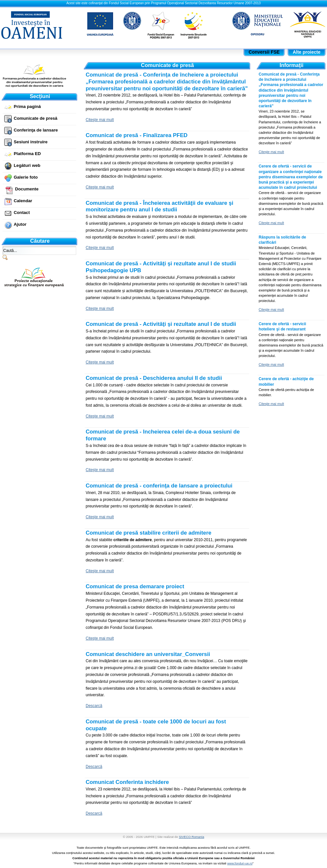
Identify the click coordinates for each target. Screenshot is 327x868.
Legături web (27, 165)
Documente (27, 189)
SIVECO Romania (191, 837)
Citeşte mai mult (100, 120)
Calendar (23, 201)
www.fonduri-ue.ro (240, 863)
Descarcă (94, 706)
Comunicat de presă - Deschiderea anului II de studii (154, 378)
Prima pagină (27, 106)
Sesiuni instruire (31, 142)
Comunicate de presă (35, 118)
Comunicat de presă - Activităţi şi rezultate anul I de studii (161, 324)
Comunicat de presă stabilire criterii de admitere (148, 533)
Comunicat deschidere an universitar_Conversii (148, 654)
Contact (22, 213)
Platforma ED (27, 154)
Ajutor (20, 224)
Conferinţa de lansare (36, 130)
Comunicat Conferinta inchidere (127, 782)
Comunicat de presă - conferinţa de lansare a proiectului (159, 486)
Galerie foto (26, 177)
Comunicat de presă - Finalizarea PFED (137, 135)
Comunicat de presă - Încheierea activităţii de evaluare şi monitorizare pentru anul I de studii (159, 206)
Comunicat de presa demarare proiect (135, 586)
